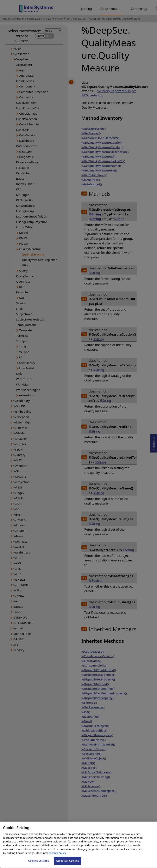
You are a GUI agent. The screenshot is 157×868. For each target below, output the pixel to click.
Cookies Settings (38, 864)
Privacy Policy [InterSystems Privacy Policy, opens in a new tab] (57, 856)
